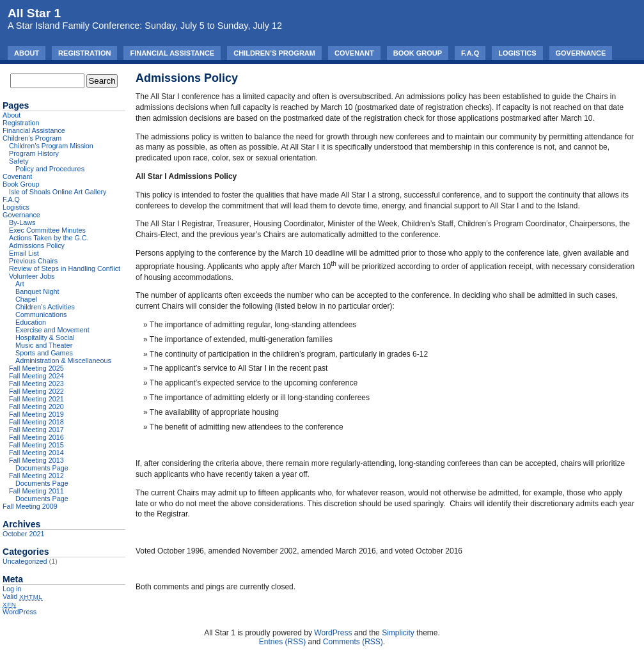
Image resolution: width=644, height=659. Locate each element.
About (27, 53)
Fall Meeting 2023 (36, 384)
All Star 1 (34, 13)
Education (31, 322)
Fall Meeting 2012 (36, 476)
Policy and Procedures (50, 169)
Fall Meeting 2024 (36, 376)
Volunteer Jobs (32, 276)
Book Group (418, 53)
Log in (12, 589)
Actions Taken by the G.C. (49, 238)
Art (20, 284)
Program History (34, 153)
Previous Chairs (33, 261)
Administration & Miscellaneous (63, 361)
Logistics (517, 53)
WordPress (20, 612)
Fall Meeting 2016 (36, 437)
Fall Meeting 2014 (36, 453)
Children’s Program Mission (51, 146)
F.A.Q (470, 53)
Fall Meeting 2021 (36, 399)
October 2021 (23, 534)
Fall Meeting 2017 (36, 430)
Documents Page (42, 468)
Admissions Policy (37, 245)
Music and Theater (44, 345)
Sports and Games (44, 353)
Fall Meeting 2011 (36, 491)
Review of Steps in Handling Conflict (65, 268)
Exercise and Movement (52, 330)
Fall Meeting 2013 (36, 460)
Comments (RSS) (353, 642)
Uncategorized (25, 561)
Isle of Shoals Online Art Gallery (58, 192)
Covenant (354, 53)
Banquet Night (37, 291)
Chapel (26, 299)
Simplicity (398, 633)
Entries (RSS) (282, 642)
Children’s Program (274, 53)
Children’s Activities (45, 307)
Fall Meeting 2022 (36, 391)
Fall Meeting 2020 (36, 407)
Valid (23, 596)
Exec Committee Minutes (47, 230)
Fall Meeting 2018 (36, 422)
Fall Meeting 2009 (30, 506)
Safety (19, 161)
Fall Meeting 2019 (36, 414)
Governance (581, 53)
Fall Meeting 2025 (36, 368)
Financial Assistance (172, 53)
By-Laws (22, 222)
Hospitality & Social (45, 337)
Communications (41, 314)
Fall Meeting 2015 (36, 445)
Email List (24, 253)
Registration (84, 53)
